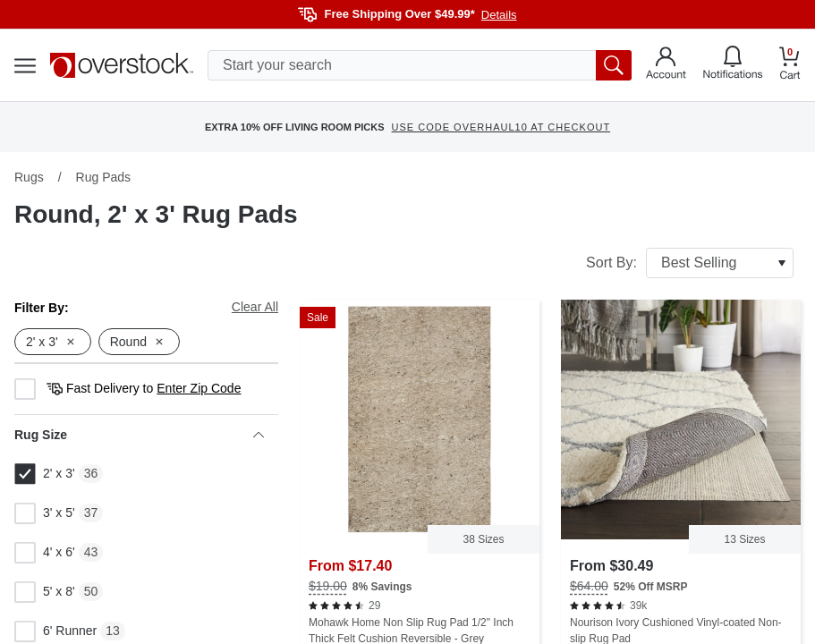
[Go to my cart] (790, 66)
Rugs (29, 177)
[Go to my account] (666, 65)
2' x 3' (45, 474)
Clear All (255, 307)
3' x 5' (45, 513)
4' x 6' (45, 553)
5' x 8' (45, 592)
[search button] (614, 65)
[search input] (420, 65)
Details (499, 15)
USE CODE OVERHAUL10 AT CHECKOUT (501, 127)
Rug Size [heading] (139, 435)
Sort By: (690, 263)
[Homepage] (122, 65)
